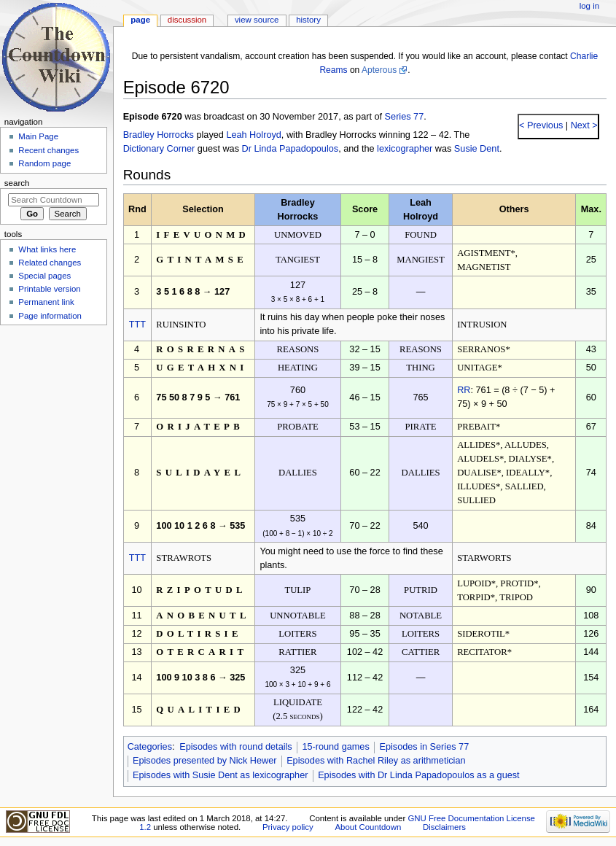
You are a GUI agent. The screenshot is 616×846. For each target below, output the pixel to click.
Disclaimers (444, 827)
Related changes (50, 263)
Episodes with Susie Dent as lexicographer (221, 775)
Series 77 (405, 117)
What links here (47, 249)
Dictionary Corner (159, 149)
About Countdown (368, 827)
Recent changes (48, 150)
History (308, 20)
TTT (137, 325)
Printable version (49, 289)
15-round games (335, 747)
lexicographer (405, 149)
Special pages (44, 276)
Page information (50, 316)
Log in (589, 6)
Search (17, 183)
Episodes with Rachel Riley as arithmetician (376, 761)
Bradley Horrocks (159, 135)
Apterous (379, 70)
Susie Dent (477, 149)
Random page (44, 163)
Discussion (187, 20)
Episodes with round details (235, 747)
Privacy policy (288, 827)
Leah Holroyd (253, 135)
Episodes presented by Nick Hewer (204, 761)
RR (464, 390)
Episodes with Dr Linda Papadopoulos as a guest (419, 775)
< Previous (541, 125)
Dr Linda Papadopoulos (291, 149)
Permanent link (46, 302)
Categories (150, 747)
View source (257, 20)
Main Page (38, 136)
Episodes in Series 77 (424, 747)
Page (140, 20)
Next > (583, 125)
